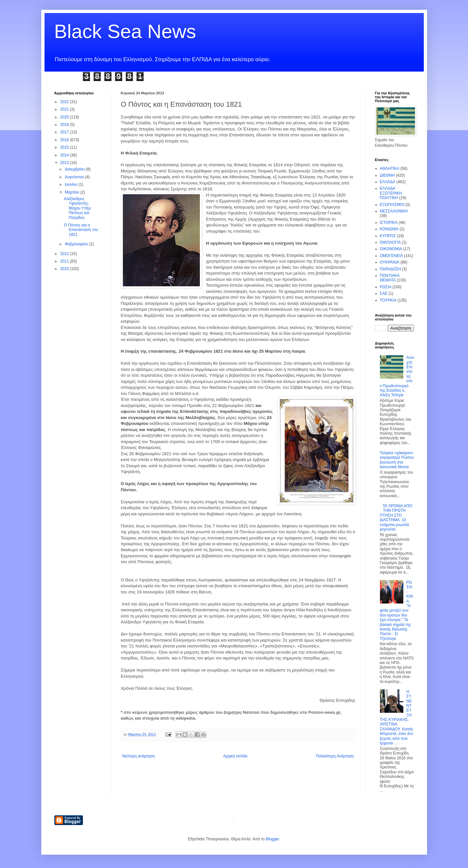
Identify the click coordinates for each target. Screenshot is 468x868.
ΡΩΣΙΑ (386, 287)
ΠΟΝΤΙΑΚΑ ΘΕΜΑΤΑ (390, 278)
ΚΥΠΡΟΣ (388, 236)
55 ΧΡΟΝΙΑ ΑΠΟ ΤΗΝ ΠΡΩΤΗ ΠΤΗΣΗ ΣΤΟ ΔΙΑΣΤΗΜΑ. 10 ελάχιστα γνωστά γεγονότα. (396, 518)
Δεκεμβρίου (75, 169)
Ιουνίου (71, 184)
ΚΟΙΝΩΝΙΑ (389, 229)
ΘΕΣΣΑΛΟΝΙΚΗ (394, 211)
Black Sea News (125, 31)
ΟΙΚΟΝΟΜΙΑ (391, 249)
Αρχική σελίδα (235, 756)
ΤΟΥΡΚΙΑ (388, 300)
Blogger (273, 839)
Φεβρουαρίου (77, 244)
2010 (65, 269)
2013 (65, 163)
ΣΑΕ (384, 293)
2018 (65, 125)
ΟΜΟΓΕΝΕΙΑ (391, 256)
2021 (65, 109)
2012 (65, 254)
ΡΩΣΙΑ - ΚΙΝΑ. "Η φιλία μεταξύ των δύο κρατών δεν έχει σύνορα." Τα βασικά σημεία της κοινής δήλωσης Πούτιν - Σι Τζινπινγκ (396, 610)
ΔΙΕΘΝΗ (387, 175)
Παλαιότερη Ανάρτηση (335, 756)
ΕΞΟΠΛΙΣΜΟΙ (392, 205)
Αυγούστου (75, 177)
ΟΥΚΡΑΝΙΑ (390, 262)
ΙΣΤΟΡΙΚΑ (389, 223)
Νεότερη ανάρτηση (139, 756)
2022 (65, 102)
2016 (65, 140)
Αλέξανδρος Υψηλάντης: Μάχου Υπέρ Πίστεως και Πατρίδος (77, 208)
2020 (65, 117)
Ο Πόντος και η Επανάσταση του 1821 (81, 230)
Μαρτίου (72, 192)
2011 (65, 261)
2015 (65, 147)
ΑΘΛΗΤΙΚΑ (390, 169)
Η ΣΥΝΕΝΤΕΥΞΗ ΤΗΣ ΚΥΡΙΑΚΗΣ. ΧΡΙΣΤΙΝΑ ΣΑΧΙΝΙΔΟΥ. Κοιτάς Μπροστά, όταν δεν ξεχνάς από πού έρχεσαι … (397, 717)
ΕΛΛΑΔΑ (388, 182)
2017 (65, 132)
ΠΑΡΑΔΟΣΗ (390, 269)
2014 (65, 155)
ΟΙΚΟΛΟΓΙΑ (390, 242)
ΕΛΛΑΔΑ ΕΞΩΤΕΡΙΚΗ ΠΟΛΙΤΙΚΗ (391, 193)
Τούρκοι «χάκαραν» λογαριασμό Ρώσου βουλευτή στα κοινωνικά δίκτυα (397, 460)
